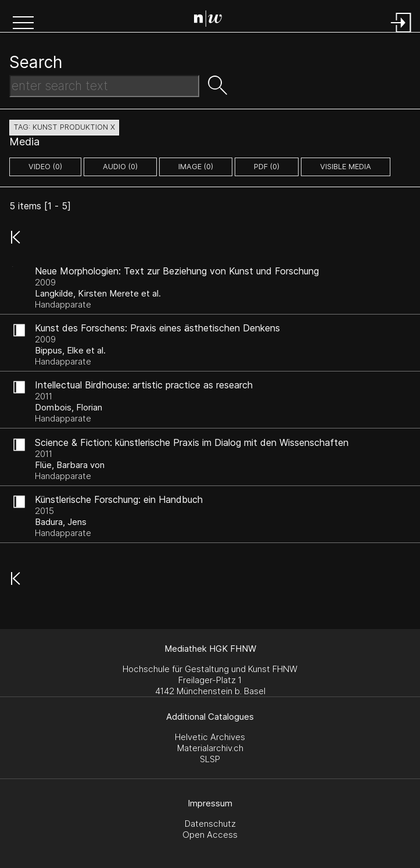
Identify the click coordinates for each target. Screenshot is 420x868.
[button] (23, 24)
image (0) (196, 167)
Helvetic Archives (210, 737)
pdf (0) (267, 167)
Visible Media (346, 167)
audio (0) (120, 167)
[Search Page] (212, 20)
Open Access (210, 835)
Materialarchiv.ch (210, 748)
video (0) (45, 167)
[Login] (401, 33)
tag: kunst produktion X (64, 127)
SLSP (210, 759)
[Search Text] (104, 86)
